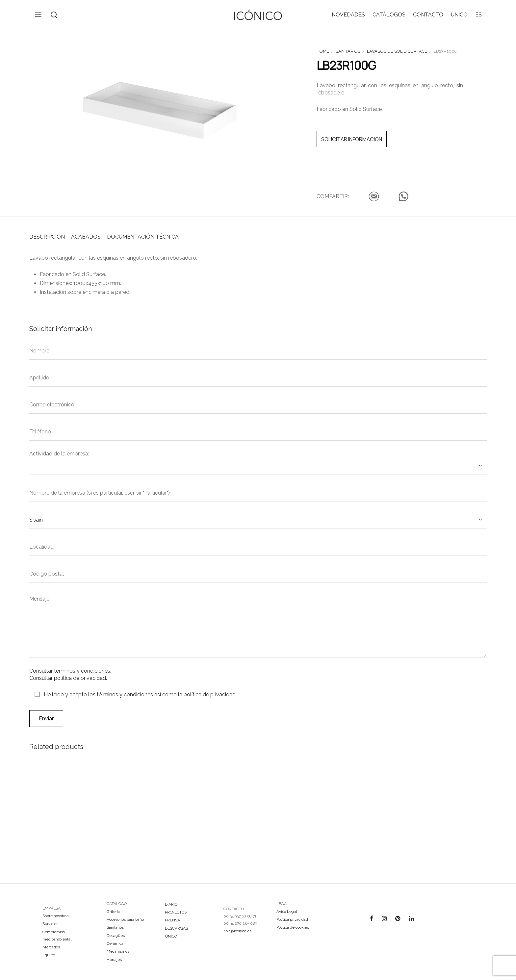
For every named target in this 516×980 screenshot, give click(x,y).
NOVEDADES (348, 15)
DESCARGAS (176, 928)
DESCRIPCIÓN (47, 237)
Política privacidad (292, 919)
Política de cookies (293, 927)
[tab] (47, 236)
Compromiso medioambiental (57, 936)
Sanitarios (348, 51)
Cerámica (115, 943)
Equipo (49, 955)
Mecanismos (118, 951)
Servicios (50, 924)
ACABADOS (86, 237)
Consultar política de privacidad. (68, 678)
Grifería (113, 912)
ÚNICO (459, 15)
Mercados (51, 947)
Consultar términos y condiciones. (70, 671)
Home (323, 51)
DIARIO (171, 904)
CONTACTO (428, 15)
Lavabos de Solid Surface (397, 51)
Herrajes (114, 960)
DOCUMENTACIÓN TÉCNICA (143, 237)
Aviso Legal (287, 912)
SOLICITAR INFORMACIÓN (352, 139)
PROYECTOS (176, 912)
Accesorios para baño (125, 919)
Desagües (116, 936)
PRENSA (172, 920)
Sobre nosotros (55, 916)
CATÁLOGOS (389, 15)
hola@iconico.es (237, 931)
